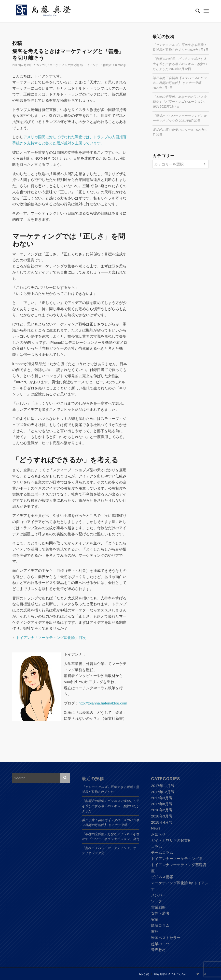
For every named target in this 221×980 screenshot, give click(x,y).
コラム (157, 847)
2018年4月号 (162, 822)
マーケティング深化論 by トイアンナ (74, 65)
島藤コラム (160, 925)
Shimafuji (119, 65)
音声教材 (158, 950)
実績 (155, 919)
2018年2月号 (162, 810)
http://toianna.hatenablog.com (103, 703)
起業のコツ (160, 944)
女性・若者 (160, 913)
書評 (155, 932)
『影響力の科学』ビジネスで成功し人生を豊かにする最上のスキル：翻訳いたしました (180, 64)
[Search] (195, 11)
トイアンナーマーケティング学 (177, 859)
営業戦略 (158, 907)
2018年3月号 (162, 816)
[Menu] (206, 11)
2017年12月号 (163, 792)
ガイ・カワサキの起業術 (171, 840)
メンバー (158, 895)
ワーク (157, 901)
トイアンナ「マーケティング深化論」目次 (51, 638)
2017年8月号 (162, 804)
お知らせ (158, 834)
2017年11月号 (163, 786)
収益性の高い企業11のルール (173, 130)
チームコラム (162, 852)
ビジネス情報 (162, 877)
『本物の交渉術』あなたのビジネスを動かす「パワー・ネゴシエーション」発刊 (180, 102)
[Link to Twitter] (198, 974)
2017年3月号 (162, 798)
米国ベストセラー (166, 938)
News (156, 828)
